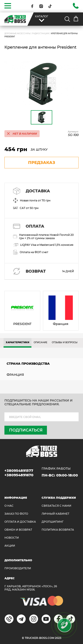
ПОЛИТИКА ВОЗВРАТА (58, 530)
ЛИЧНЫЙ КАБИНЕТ (55, 514)
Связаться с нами (56, 506)
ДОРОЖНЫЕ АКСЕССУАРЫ (17, 33)
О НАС (9, 506)
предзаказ (42, 163)
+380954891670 (19, 475)
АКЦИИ (10, 546)
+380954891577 (19, 471)
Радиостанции (41, 33)
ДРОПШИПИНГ (53, 522)
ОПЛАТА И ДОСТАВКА (20, 522)
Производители (18, 568)
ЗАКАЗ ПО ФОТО (16, 514)
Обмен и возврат (18, 530)
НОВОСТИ (12, 538)
